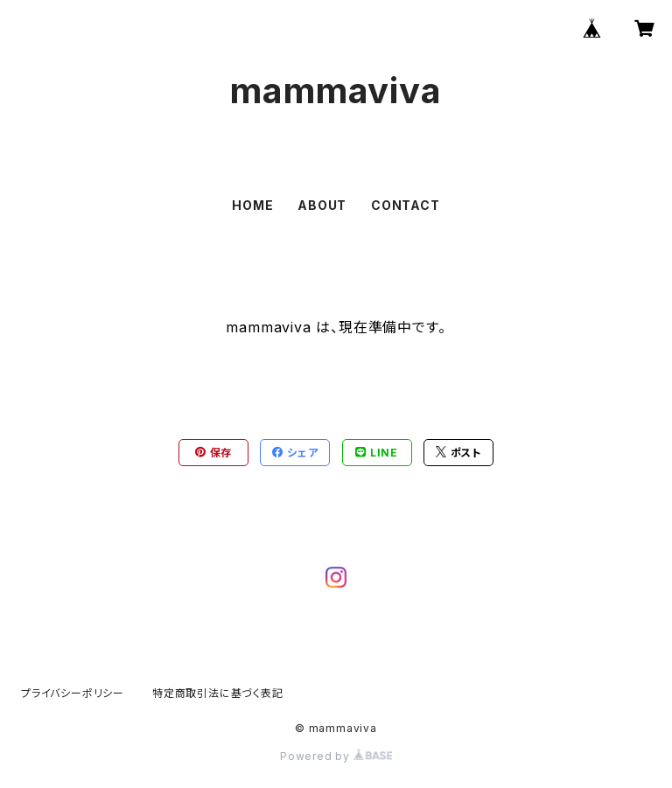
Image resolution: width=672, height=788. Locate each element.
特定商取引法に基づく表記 (218, 693)
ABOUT (322, 205)
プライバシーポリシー (73, 693)
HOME (252, 205)
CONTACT (406, 205)
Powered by (336, 756)
